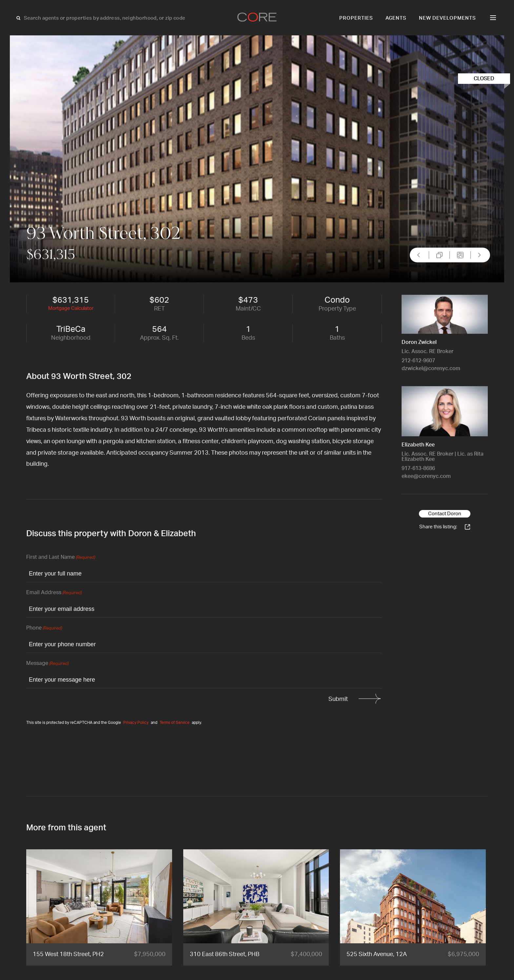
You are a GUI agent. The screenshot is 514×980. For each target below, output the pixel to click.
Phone (44, 628)
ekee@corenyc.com (426, 476)
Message (47, 664)
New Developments (447, 18)
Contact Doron (445, 514)
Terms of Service (175, 723)
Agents (396, 18)
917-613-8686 (418, 468)
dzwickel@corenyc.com (431, 368)
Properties (356, 18)
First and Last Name (61, 558)
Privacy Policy (136, 723)
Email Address (54, 593)
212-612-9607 (418, 361)
